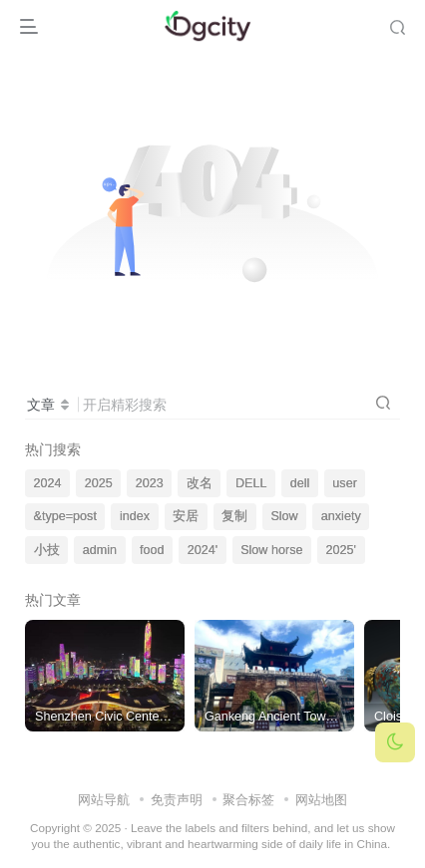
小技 (47, 550)
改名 (200, 483)
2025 (99, 483)
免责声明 (177, 800)
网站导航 (104, 800)
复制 (234, 516)
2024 (48, 483)
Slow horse (271, 550)
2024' (203, 550)
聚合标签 (248, 800)
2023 (150, 483)
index (135, 516)
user (345, 483)
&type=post (65, 516)
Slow (284, 516)
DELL (251, 483)
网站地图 (321, 800)
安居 (186, 516)
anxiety (341, 516)
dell (300, 483)
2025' (341, 550)
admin (100, 550)
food (152, 550)
